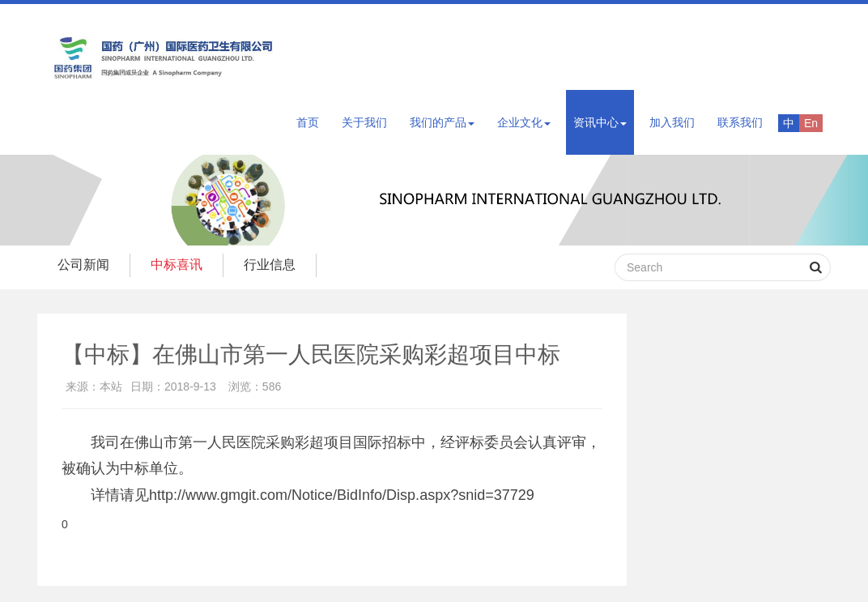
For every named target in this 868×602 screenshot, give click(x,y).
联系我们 (740, 122)
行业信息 (270, 265)
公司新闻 (83, 265)
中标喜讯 (177, 265)
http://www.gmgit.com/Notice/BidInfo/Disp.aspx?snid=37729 (342, 495)
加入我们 (672, 122)
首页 (308, 122)
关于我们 (364, 122)
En (811, 123)
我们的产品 (442, 122)
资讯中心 (600, 122)
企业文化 (524, 122)
